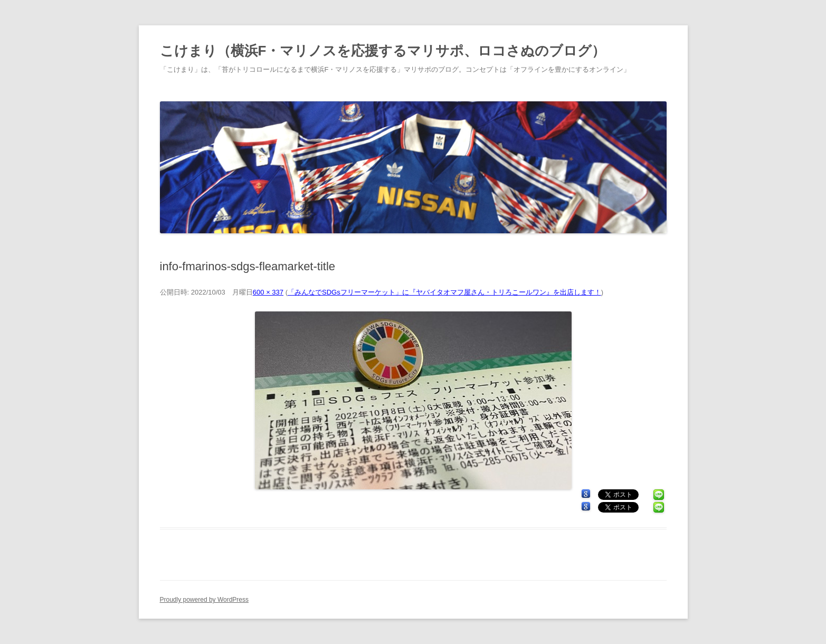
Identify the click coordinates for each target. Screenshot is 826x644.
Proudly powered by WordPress (205, 600)
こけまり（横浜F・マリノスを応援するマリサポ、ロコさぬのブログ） (383, 51)
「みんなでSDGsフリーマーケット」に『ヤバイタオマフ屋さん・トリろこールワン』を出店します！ (444, 292)
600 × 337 (268, 292)
